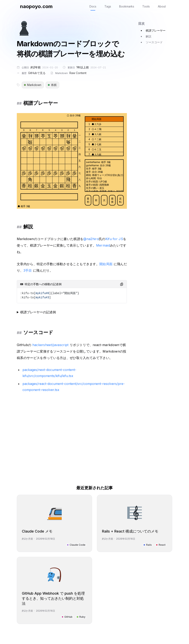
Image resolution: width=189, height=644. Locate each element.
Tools (146, 6)
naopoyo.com (36, 6)
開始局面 (106, 264)
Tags (108, 6)
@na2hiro (91, 239)
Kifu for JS (114, 239)
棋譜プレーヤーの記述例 (38, 312)
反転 (120, 200)
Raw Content (78, 73)
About (162, 6)
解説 (149, 36)
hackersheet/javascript (50, 345)
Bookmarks (127, 6)
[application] (72, 161)
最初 (88, 200)
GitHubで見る (37, 73)
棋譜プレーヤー (156, 30)
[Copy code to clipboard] (122, 284)
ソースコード (154, 42)
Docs (93, 6)
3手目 (28, 270)
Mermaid (103, 245)
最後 (112, 200)
